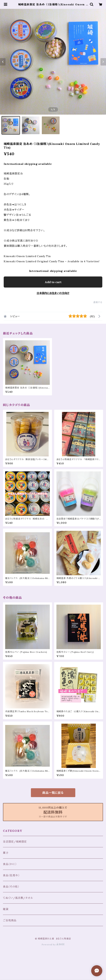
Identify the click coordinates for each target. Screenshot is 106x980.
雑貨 (6, 909)
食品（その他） (11, 887)
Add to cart (53, 282)
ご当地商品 (10, 920)
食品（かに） (10, 864)
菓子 (6, 853)
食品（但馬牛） (11, 875)
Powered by (53, 944)
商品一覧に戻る (53, 793)
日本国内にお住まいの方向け (53, 293)
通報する (98, 302)
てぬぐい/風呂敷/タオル (18, 898)
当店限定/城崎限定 (15, 842)
